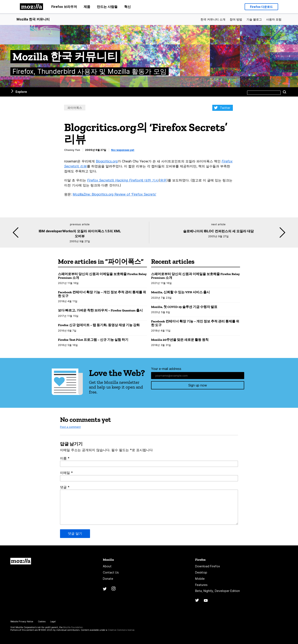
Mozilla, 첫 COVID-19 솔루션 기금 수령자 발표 (184, 307)
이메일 (66, 473)
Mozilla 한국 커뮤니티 (33, 19)
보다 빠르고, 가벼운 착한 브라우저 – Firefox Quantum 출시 (100, 310)
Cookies (42, 622)
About (107, 566)
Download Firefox (208, 566)
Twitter (225, 108)
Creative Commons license (121, 630)
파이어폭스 (75, 108)
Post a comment (70, 427)
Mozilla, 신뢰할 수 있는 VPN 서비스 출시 (180, 292)
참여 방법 (236, 19)
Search (285, 92)
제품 (87, 7)
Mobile (200, 579)
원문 (163, 180)
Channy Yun (72, 150)
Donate (108, 579)
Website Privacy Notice (22, 622)
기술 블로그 (254, 19)
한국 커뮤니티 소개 (213, 19)
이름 (65, 458)
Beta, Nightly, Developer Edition (217, 591)
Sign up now (198, 386)
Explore (21, 92)
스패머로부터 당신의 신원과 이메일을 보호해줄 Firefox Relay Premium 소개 (102, 276)
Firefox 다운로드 (261, 6)
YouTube (206, 600)
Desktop (201, 572)
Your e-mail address (166, 369)
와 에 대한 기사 (123, 180)
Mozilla (21, 561)
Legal (53, 622)
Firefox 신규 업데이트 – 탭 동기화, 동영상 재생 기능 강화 (99, 325)
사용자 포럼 (274, 19)
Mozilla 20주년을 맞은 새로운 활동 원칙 (180, 340)
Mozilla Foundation (73, 627)
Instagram (114, 589)
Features (201, 585)
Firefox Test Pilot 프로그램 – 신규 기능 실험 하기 (93, 340)
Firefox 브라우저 (64, 7)
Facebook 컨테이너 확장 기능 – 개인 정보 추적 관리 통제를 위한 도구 (102, 294)
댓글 (65, 487)
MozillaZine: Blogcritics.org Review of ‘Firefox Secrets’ (114, 194)
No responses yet (123, 150)
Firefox (200, 560)
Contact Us (111, 572)
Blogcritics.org (107, 161)
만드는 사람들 (107, 7)
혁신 (127, 7)
